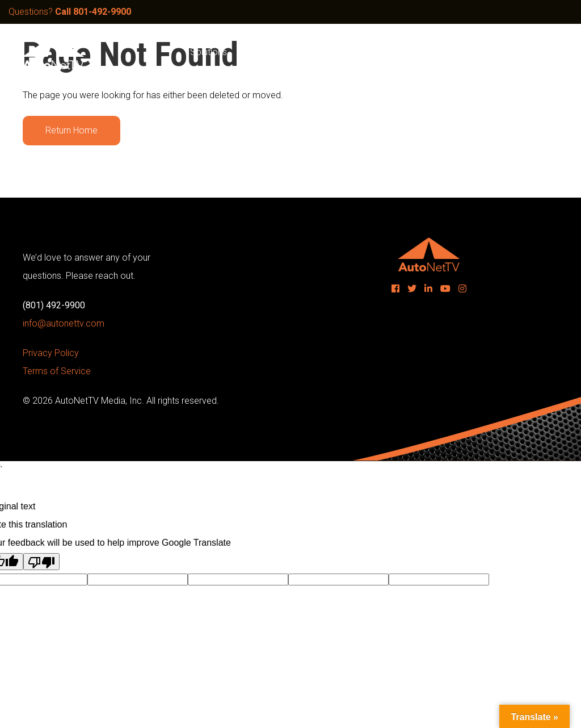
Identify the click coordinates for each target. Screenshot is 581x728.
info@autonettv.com (64, 323)
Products (344, 52)
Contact (493, 52)
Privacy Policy (51, 353)
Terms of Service (57, 371)
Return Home (71, 130)
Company (401, 52)
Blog (449, 52)
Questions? (70, 12)
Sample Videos (277, 52)
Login (539, 52)
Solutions (209, 52)
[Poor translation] (41, 562)
